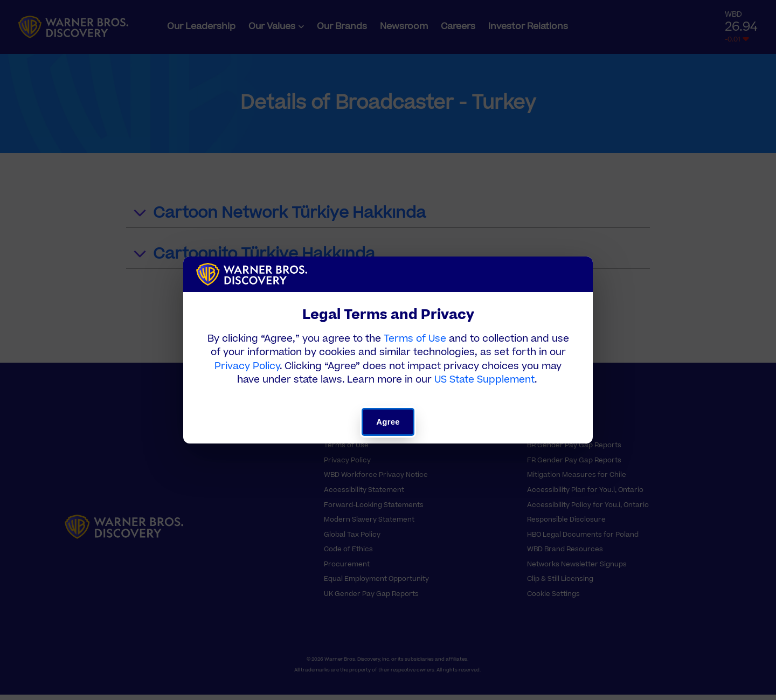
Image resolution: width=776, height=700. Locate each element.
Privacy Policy (247, 366)
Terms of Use (415, 339)
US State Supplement (484, 380)
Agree (388, 422)
